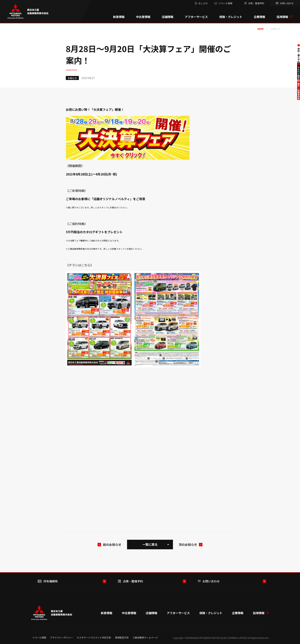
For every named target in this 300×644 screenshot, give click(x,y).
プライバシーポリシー (61, 637)
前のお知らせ (112, 545)
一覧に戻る (150, 544)
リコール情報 (39, 637)
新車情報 (119, 17)
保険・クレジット (231, 17)
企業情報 (259, 17)
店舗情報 (168, 17)
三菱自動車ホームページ (145, 637)
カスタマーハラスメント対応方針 (94, 637)
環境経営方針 (122, 637)
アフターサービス (196, 17)
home (260, 29)
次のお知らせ (188, 545)
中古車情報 (143, 17)
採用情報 (285, 17)
